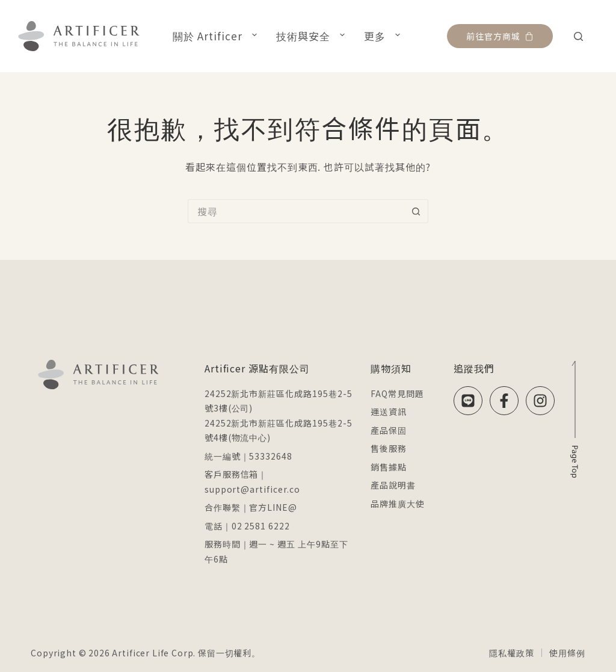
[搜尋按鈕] (416, 211)
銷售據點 (389, 467)
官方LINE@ (273, 507)
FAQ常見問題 (397, 393)
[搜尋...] (296, 211)
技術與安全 (313, 35)
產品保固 (389, 430)
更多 (384, 35)
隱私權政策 (511, 653)
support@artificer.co (252, 489)
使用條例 (567, 653)
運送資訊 (389, 412)
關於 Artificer (217, 35)
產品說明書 (393, 485)
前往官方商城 (500, 36)
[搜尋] (578, 36)
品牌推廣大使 (398, 504)
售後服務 (389, 448)
